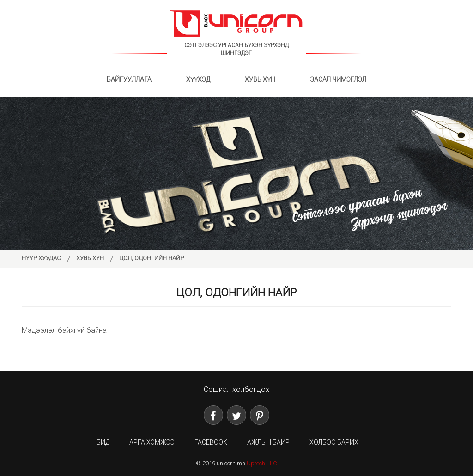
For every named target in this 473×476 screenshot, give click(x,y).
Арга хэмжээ (152, 442)
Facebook (211, 442)
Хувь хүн (260, 79)
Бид (103, 442)
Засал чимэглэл (338, 79)
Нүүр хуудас (41, 258)
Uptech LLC (262, 463)
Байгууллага (129, 79)
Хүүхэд (198, 79)
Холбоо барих (334, 442)
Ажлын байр (268, 442)
